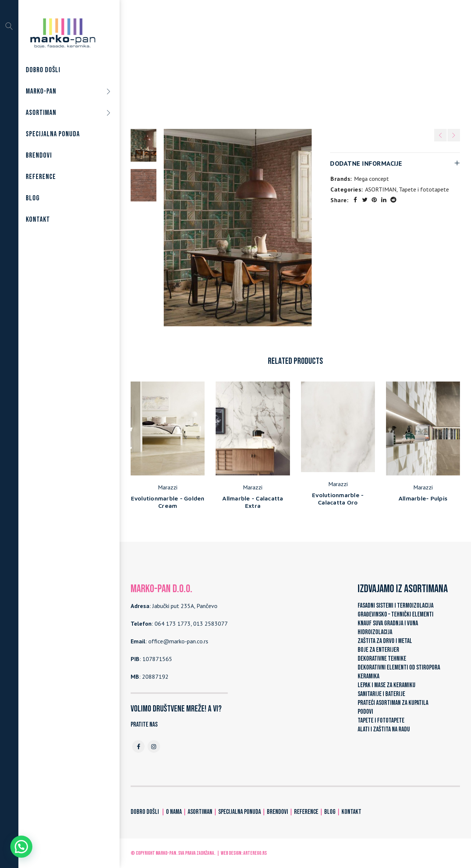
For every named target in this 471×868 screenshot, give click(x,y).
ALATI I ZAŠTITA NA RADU (384, 729)
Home (219, 66)
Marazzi (168, 487)
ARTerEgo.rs (255, 853)
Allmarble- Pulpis (423, 498)
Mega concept (371, 179)
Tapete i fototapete (297, 66)
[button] (21, 847)
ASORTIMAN (249, 66)
